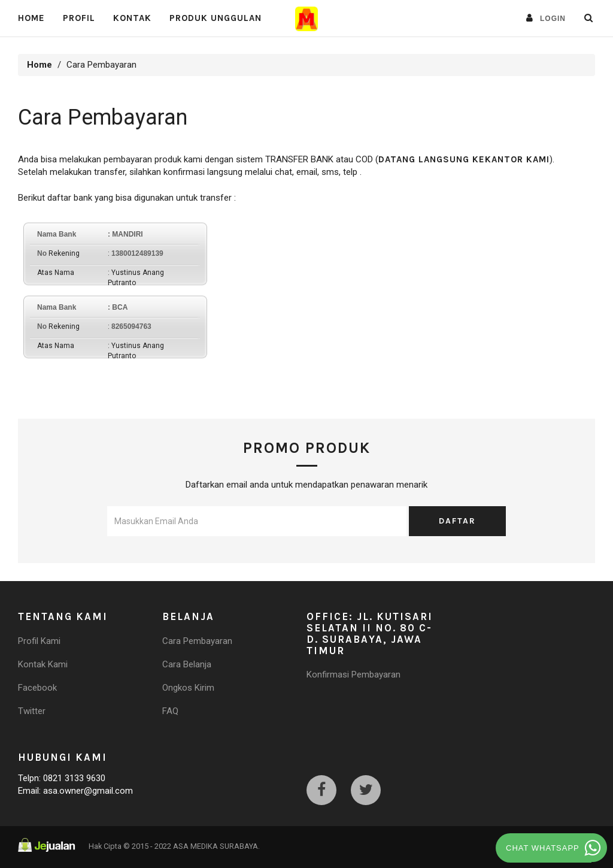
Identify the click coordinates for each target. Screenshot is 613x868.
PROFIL (79, 18)
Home (31, 18)
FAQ (170, 711)
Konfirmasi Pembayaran (353, 675)
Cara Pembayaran (197, 641)
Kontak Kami (43, 664)
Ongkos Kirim (188, 688)
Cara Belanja (187, 664)
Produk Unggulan (216, 18)
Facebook (37, 688)
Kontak (132, 18)
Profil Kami (39, 641)
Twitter (32, 711)
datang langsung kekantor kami (464, 159)
